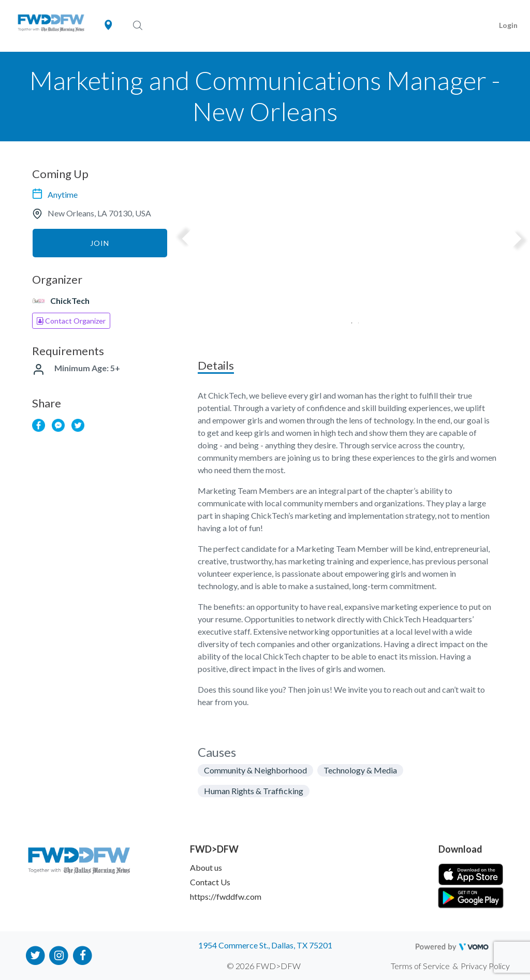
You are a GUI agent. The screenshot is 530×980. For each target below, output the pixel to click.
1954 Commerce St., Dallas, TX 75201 (265, 945)
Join (100, 243)
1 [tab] (348, 320)
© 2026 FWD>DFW (264, 966)
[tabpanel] (352, 257)
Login (508, 25)
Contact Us (210, 882)
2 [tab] (355, 320)
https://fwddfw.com (226, 896)
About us (206, 867)
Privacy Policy (485, 966)
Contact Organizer (71, 321)
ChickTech (70, 301)
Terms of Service (420, 966)
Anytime (63, 194)
